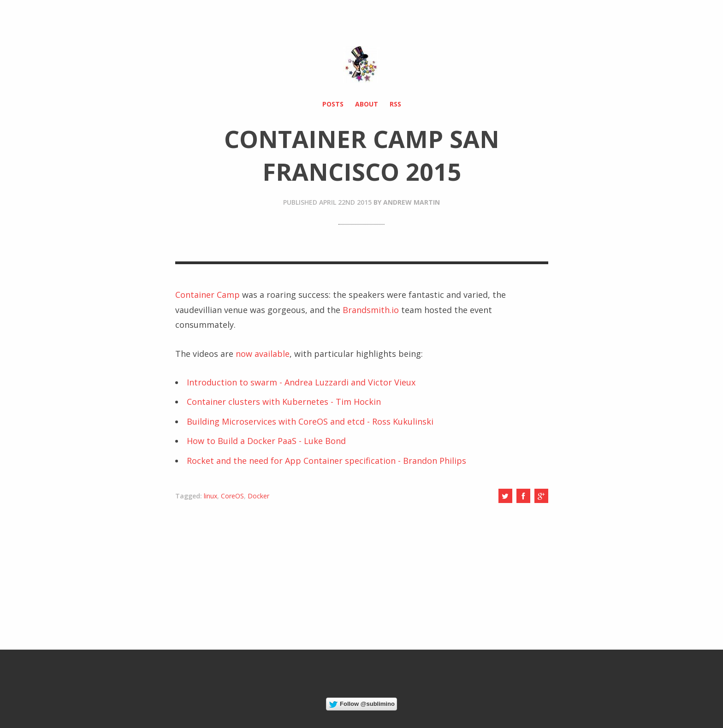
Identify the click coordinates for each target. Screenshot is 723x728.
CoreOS (232, 496)
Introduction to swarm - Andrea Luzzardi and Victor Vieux (301, 382)
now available (263, 354)
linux (210, 496)
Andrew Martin (412, 202)
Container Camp (207, 295)
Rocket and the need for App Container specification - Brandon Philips (326, 461)
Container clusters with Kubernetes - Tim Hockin (284, 402)
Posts (333, 104)
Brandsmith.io (371, 310)
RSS (395, 104)
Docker (258, 496)
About (367, 104)
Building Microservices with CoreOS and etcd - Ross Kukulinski (310, 421)
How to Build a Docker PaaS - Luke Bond (266, 441)
